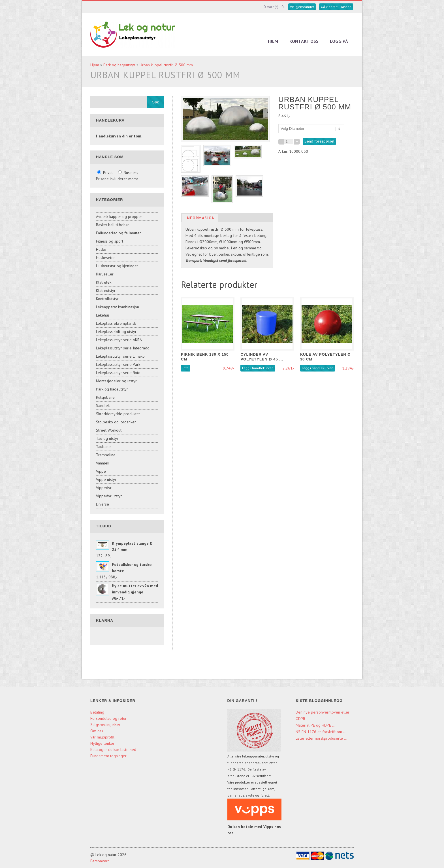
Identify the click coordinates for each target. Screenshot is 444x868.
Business (128, 173)
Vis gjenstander (302, 7)
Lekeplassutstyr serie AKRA (119, 340)
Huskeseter (105, 258)
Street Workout (109, 430)
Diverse (103, 504)
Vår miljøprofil (102, 737)
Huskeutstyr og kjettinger (117, 266)
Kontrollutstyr (107, 299)
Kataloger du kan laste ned (113, 750)
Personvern (100, 861)
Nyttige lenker (102, 743)
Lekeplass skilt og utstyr (116, 332)
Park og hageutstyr (119, 65)
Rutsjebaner (106, 397)
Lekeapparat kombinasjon (118, 307)
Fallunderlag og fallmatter (119, 233)
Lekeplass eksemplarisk (116, 323)
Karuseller (105, 274)
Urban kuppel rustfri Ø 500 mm (166, 65)
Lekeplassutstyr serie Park (118, 364)
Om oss (97, 731)
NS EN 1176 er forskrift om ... (321, 732)
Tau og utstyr (107, 438)
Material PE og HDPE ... (315, 725)
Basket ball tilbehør (113, 225)
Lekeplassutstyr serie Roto (118, 373)
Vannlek (103, 463)
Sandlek (103, 406)
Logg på (339, 41)
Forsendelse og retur (108, 718)
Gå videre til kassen (336, 7)
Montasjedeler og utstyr (116, 381)
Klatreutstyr (106, 290)
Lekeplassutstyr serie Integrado (123, 348)
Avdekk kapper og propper (119, 217)
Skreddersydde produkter (118, 414)
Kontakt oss (304, 41)
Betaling (97, 712)
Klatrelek (104, 282)
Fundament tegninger (109, 756)
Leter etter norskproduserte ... (321, 738)
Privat (106, 173)
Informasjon (200, 218)
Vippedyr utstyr (109, 496)
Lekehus (103, 315)
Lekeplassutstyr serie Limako (120, 356)
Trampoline (106, 455)
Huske (101, 249)
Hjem (273, 41)
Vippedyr (104, 488)
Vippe (101, 471)
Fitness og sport (110, 241)
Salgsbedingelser (105, 725)
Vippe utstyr (106, 479)
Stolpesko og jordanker (116, 422)
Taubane (103, 447)
